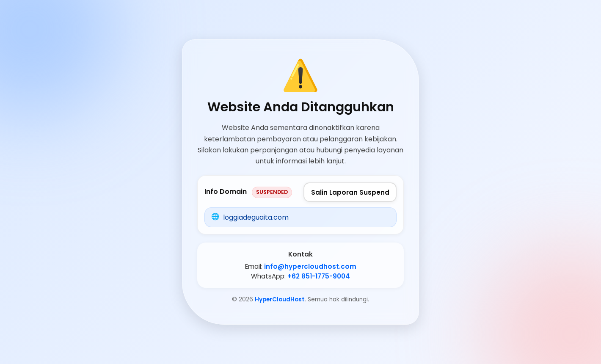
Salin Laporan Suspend (350, 192)
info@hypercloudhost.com (310, 266)
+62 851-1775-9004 (319, 276)
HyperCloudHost (280, 299)
